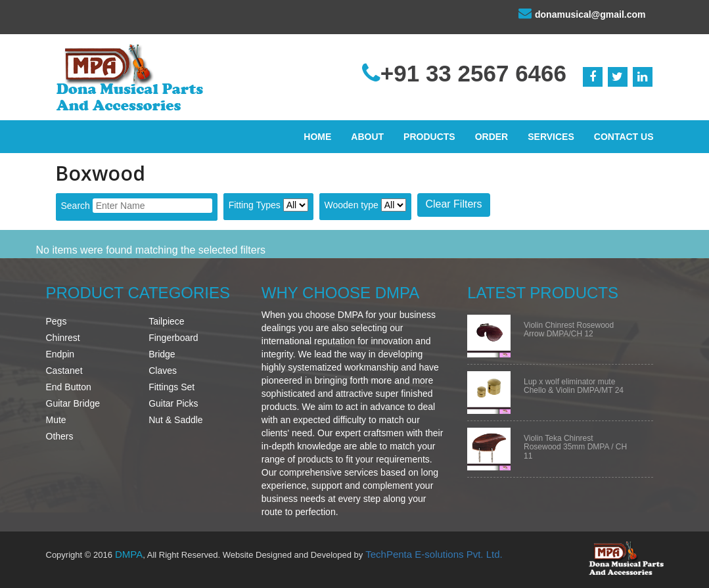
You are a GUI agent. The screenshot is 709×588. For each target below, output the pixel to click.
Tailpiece (166, 321)
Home (317, 137)
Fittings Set (172, 387)
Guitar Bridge (73, 403)
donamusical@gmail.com (582, 13)
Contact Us (624, 137)
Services (551, 137)
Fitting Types (255, 205)
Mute (56, 420)
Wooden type (352, 205)
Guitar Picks (173, 403)
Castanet (64, 371)
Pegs (57, 321)
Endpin (60, 354)
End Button (69, 387)
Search (76, 206)
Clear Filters (453, 204)
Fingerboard (173, 338)
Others (60, 436)
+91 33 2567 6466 (464, 73)
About (367, 137)
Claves (163, 371)
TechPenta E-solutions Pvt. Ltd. (434, 554)
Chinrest (63, 338)
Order (492, 137)
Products (429, 137)
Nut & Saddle (176, 420)
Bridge (162, 354)
